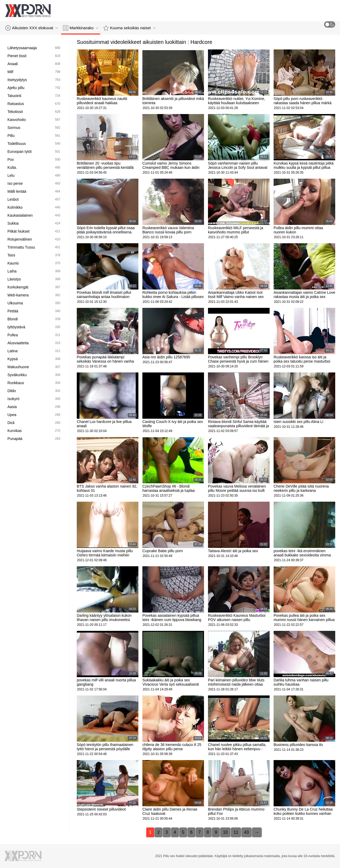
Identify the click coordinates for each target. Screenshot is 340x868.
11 (236, 832)
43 (246, 832)
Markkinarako (81, 28)
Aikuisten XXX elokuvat (32, 28)
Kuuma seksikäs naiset (129, 28)
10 (225, 832)
